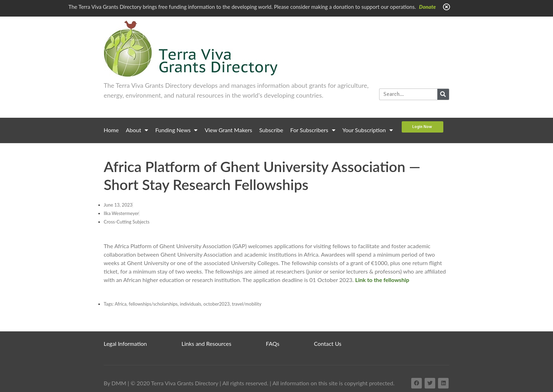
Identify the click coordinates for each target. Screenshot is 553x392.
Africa (121, 304)
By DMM (115, 383)
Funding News (176, 130)
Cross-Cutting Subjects (127, 222)
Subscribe (271, 130)
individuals (190, 304)
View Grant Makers (228, 130)
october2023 (217, 304)
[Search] (443, 94)
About (137, 130)
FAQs (273, 344)
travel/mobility (247, 304)
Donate (427, 7)
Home (111, 130)
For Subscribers (313, 130)
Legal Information (125, 344)
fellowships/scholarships (153, 304)
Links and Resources (206, 344)
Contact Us (328, 344)
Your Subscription (368, 130)
